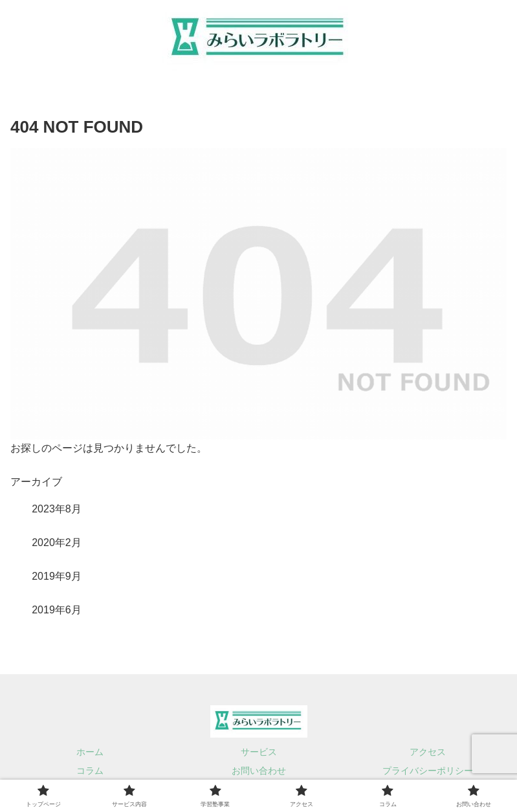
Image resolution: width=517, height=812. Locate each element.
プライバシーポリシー (428, 771)
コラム (90, 771)
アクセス (428, 752)
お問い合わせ (259, 771)
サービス (259, 752)
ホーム (90, 752)
